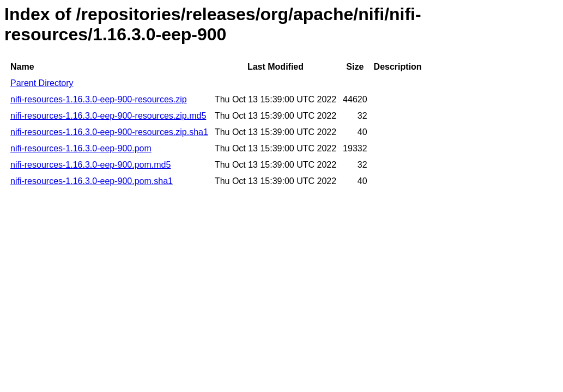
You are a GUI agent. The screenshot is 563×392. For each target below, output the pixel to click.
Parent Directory (42, 83)
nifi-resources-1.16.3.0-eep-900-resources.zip (99, 99)
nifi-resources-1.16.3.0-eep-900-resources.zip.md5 (108, 116)
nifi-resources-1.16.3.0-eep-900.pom (81, 148)
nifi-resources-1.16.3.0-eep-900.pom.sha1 (92, 181)
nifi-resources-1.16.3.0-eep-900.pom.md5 (90, 165)
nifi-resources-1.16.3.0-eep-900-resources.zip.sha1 (109, 132)
